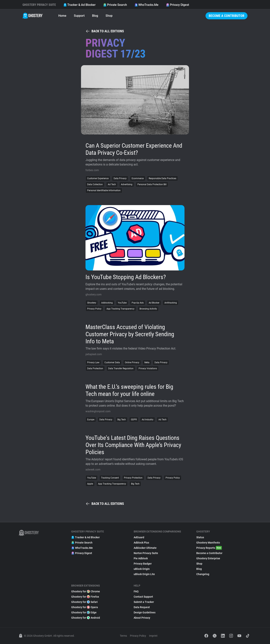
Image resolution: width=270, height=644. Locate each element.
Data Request (142, 607)
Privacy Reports (209, 548)
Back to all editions (105, 31)
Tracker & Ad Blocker (79, 5)
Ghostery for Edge (84, 612)
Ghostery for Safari (84, 602)
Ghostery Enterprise (208, 558)
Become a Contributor (226, 16)
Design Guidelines (145, 612)
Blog (95, 16)
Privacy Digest (177, 5)
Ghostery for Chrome (86, 591)
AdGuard (139, 537)
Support (79, 16)
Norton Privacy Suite (146, 553)
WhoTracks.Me (146, 5)
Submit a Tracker (144, 602)
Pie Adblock (141, 558)
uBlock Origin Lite (144, 574)
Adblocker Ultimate (145, 548)
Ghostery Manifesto (208, 543)
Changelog (203, 574)
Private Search (115, 5)
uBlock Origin (142, 569)
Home (62, 16)
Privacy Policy (138, 636)
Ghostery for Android (86, 618)
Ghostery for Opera (85, 607)
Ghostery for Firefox (85, 597)
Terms (123, 636)
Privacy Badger (143, 564)
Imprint (153, 636)
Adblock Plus (141, 543)
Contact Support (143, 597)
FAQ (136, 591)
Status (200, 537)
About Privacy (142, 618)
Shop (109, 16)
